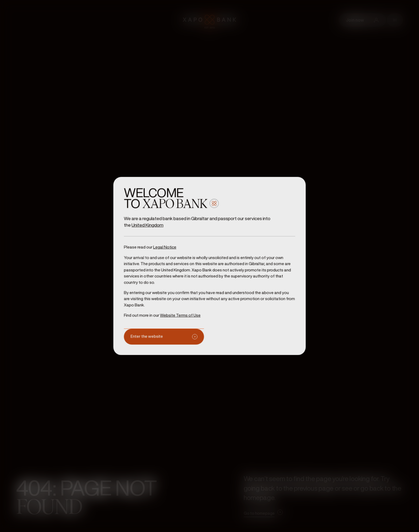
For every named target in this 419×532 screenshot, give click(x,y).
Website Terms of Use (182, 313)
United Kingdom (150, 227)
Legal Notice (167, 248)
